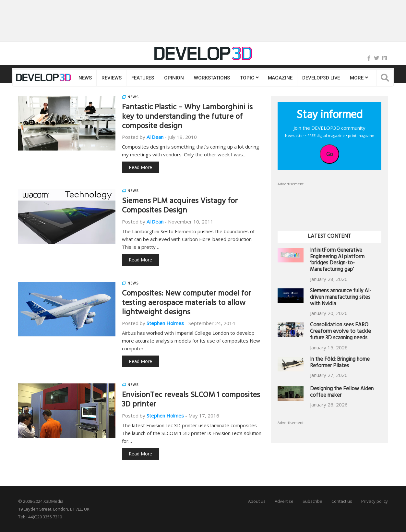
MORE (357, 78)
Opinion (174, 78)
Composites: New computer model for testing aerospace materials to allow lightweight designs (187, 304)
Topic (247, 78)
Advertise (284, 501)
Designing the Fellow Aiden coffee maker (342, 393)
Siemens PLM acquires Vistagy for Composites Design (180, 206)
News (85, 78)
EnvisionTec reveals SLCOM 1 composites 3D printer (191, 400)
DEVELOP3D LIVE (321, 78)
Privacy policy (375, 501)
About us (257, 501)
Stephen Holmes (165, 323)
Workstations (212, 78)
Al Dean (155, 137)
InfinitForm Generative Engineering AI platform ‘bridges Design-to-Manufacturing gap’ (337, 260)
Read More (140, 167)
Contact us (342, 501)
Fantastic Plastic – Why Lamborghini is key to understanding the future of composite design (187, 117)
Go (330, 154)
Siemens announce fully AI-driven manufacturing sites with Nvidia (341, 298)
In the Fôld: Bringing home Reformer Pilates (340, 363)
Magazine (280, 78)
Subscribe (312, 501)
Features (143, 78)
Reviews (111, 78)
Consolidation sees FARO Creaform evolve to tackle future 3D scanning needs (340, 332)
